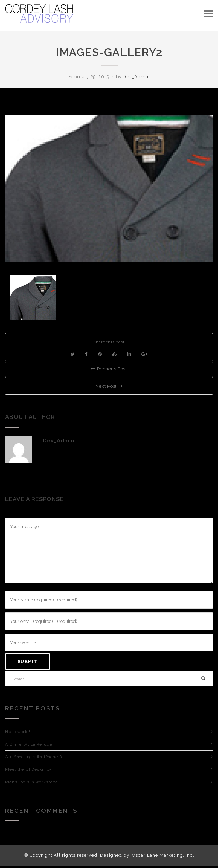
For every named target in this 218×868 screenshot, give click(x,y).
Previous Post (109, 369)
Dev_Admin (136, 77)
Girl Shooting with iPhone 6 (33, 757)
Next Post (109, 386)
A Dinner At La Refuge (29, 744)
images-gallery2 (109, 52)
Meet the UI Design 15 (28, 769)
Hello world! (18, 732)
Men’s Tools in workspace (32, 782)
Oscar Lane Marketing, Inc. (163, 855)
